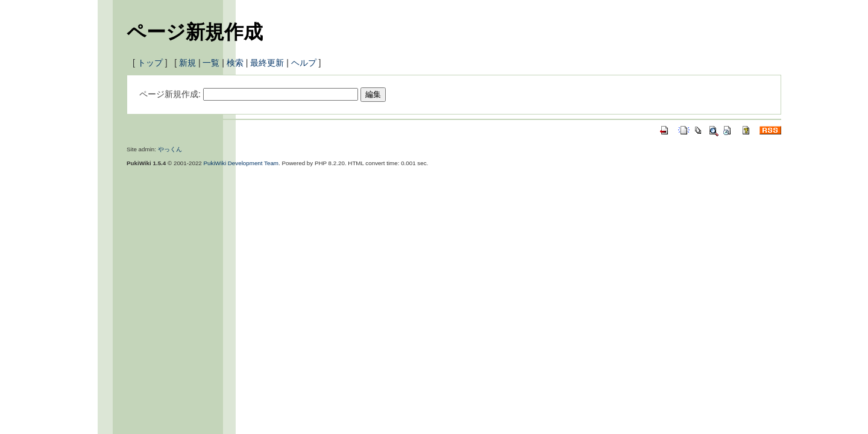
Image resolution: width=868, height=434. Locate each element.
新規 (187, 63)
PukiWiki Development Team (241, 163)
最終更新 (267, 63)
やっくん (170, 149)
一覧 (211, 63)
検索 (235, 63)
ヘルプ (304, 63)
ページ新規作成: (170, 94)
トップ (150, 63)
